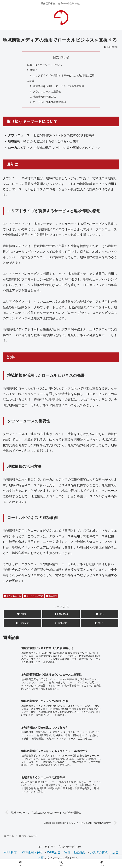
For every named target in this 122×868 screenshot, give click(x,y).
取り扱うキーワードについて (45, 65)
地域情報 (51, 598)
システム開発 (99, 803)
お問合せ (61, 834)
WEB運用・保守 (32, 803)
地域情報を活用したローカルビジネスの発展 (58, 87)
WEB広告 (54, 803)
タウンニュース (12, 598)
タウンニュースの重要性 (46, 93)
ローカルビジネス (33, 598)
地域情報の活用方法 (43, 98)
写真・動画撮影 (75, 803)
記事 (30, 82)
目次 (56, 57)
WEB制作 (10, 803)
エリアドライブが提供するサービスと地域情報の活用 (64, 76)
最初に (32, 71)
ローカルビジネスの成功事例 (49, 104)
